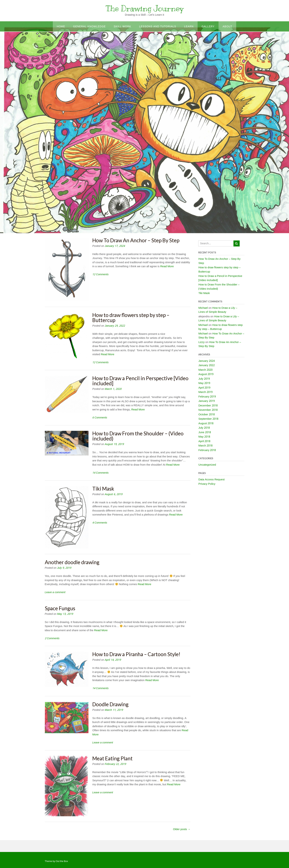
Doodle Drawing (110, 704)
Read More (167, 267)
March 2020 (205, 370)
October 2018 (206, 415)
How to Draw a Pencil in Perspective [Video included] (140, 381)
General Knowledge (90, 27)
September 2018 (208, 419)
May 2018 (204, 437)
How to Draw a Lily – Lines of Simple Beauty (218, 310)
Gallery (208, 27)
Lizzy (201, 342)
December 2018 (208, 406)
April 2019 (204, 388)
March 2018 (205, 446)
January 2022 (206, 365)
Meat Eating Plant (112, 758)
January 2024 (206, 361)
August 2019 (206, 374)
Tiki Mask (103, 489)
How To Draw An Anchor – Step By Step (136, 240)
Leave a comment (55, 592)
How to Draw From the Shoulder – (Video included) (138, 436)
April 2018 (204, 441)
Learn (189, 27)
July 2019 (204, 379)
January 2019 (206, 401)
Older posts (182, 829)
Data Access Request (211, 480)
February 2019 (207, 397)
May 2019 (204, 383)
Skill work (122, 27)
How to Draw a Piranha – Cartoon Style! (136, 654)
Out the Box (62, 861)
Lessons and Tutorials (158, 27)
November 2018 (208, 410)
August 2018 (206, 424)
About (227, 27)
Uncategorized (207, 465)
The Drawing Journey (145, 9)
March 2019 (205, 392)
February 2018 (207, 450)
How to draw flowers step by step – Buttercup (131, 318)
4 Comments (100, 523)
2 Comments (52, 638)
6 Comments (100, 418)
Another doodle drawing (72, 562)
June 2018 (205, 432)
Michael (203, 308)
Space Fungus (60, 608)
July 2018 (204, 428)
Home (61, 27)
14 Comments (100, 473)
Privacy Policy (207, 484)
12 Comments (100, 275)
